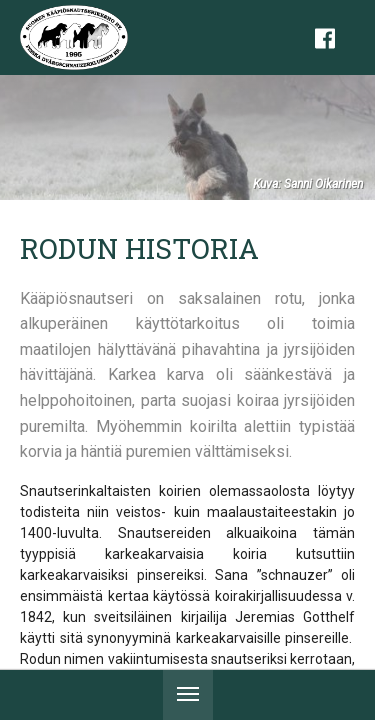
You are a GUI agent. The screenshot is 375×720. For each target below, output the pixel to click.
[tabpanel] (187, 137)
